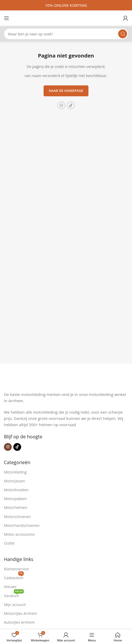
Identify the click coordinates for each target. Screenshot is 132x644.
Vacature (14, 595)
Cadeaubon (14, 577)
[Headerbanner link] (66, 5)
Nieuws (10, 587)
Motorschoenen (17, 517)
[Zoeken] (66, 34)
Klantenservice (16, 569)
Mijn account (15, 605)
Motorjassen (14, 481)
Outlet (9, 543)
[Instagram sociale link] (61, 105)
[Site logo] (66, 18)
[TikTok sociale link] (71, 105)
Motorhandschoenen (22, 525)
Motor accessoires (19, 534)
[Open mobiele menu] (7, 18)
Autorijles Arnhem (19, 622)
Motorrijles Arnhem (20, 613)
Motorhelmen (16, 507)
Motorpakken (15, 499)
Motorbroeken (16, 490)
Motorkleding (15, 472)
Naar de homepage (66, 91)
